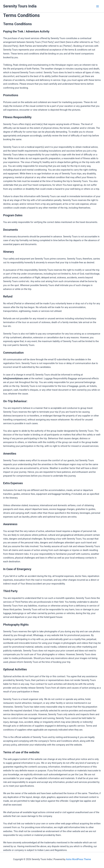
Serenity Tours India (20, 6)
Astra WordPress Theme (78, 859)
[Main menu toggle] (98, 6)
